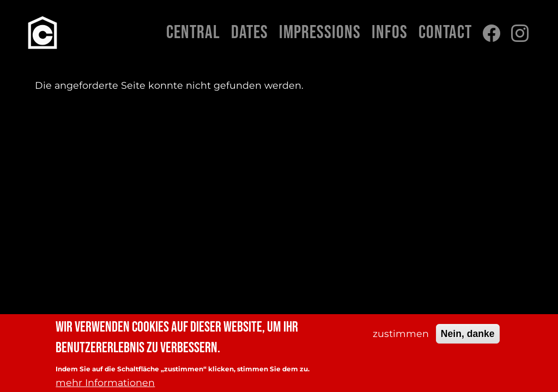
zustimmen (401, 337)
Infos (390, 33)
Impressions (320, 33)
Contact (445, 33)
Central (193, 33)
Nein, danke (468, 338)
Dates (250, 33)
